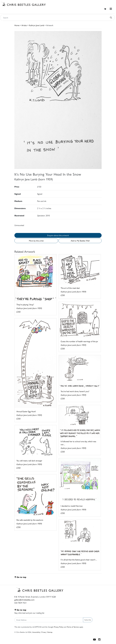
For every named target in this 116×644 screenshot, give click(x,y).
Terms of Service (73, 627)
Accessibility (36, 632)
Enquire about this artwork (58, 235)
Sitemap (50, 632)
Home (17, 25)
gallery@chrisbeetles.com (24, 600)
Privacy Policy (59, 627)
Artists (24, 25)
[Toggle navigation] (111, 9)
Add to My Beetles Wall (80, 241)
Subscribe (88, 620)
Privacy (44, 632)
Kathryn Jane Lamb (37, 25)
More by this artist (36, 241)
